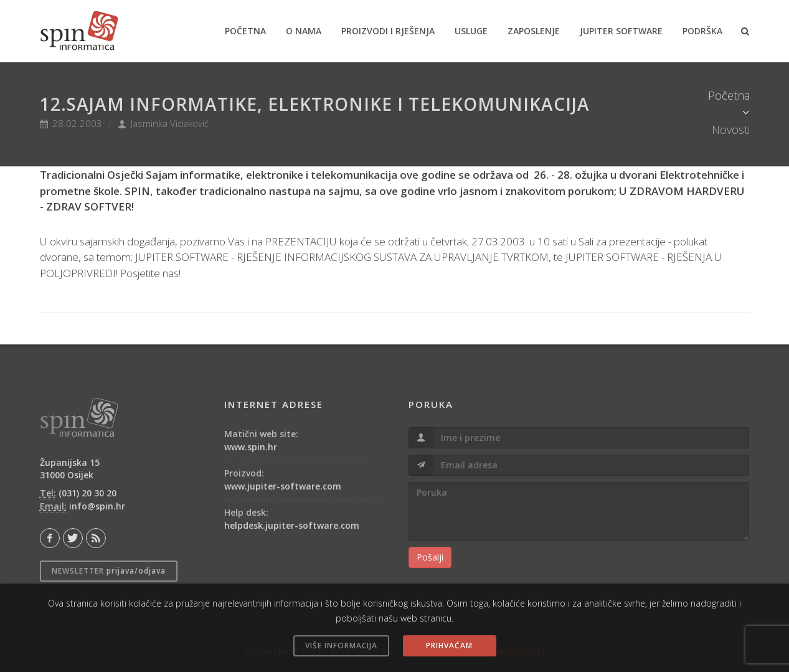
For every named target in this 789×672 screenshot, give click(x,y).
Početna (729, 95)
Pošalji (430, 557)
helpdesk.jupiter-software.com (292, 525)
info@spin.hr (97, 506)
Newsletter (109, 571)
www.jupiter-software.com (283, 486)
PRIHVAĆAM (449, 646)
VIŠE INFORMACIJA (341, 646)
